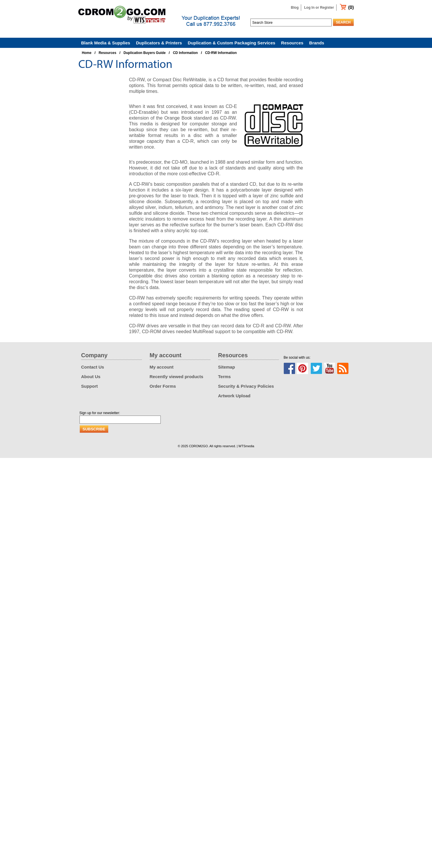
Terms (225, 377)
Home (87, 53)
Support (90, 386)
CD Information (185, 53)
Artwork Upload (234, 396)
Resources (292, 43)
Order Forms (163, 386)
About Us (91, 377)
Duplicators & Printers (159, 43)
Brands (317, 43)
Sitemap (227, 367)
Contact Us (93, 367)
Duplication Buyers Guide (145, 53)
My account (162, 367)
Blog (295, 8)
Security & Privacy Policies (246, 386)
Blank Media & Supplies (106, 43)
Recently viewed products (177, 377)
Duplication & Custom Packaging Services (232, 43)
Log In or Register (319, 8)
